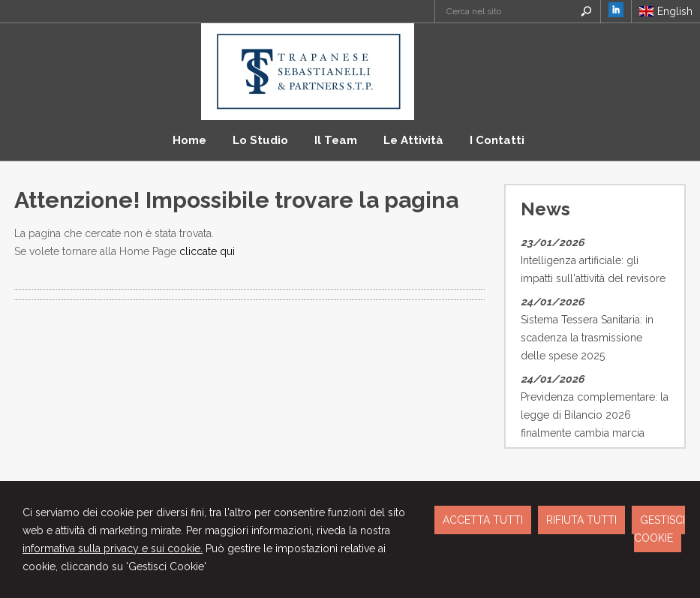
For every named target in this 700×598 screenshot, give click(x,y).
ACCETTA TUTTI (483, 520)
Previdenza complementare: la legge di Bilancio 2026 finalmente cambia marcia (595, 415)
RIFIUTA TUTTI (581, 520)
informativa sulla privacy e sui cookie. (113, 548)
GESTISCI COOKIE (659, 529)
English (666, 11)
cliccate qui (207, 251)
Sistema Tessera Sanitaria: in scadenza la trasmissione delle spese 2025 (587, 338)
